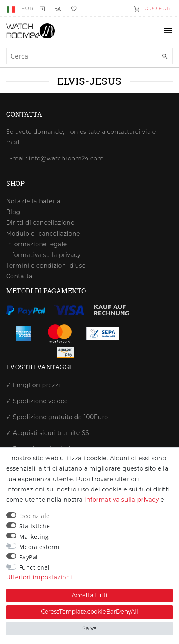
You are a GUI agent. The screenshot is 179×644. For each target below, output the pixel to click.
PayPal (29, 557)
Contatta (19, 276)
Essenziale (35, 516)
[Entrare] (43, 8)
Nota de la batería (33, 201)
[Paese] (12, 8)
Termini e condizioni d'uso (46, 266)
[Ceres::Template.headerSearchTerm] (89, 56)
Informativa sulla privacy (43, 255)
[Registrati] (58, 8)
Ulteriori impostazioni (39, 577)
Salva (89, 628)
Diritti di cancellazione (40, 223)
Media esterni (40, 547)
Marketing (34, 537)
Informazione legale (37, 244)
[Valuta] (27, 8)
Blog (13, 212)
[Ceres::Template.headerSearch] (165, 56)
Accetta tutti (90, 595)
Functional (35, 567)
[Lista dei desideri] (72, 8)
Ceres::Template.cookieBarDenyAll (89, 612)
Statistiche (35, 526)
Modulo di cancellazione (43, 234)
